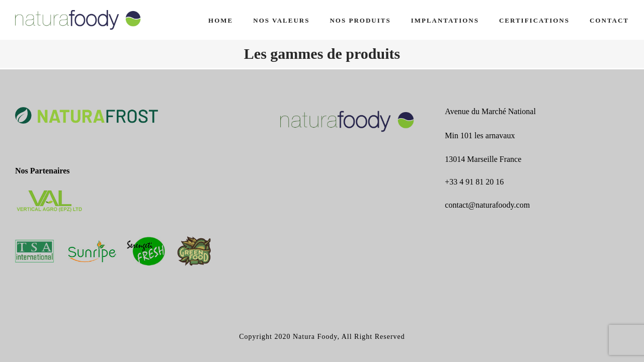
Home (221, 20)
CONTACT (609, 20)
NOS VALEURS (281, 20)
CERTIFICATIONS (534, 20)
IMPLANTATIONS (445, 20)
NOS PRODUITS (360, 20)
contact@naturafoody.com (487, 205)
